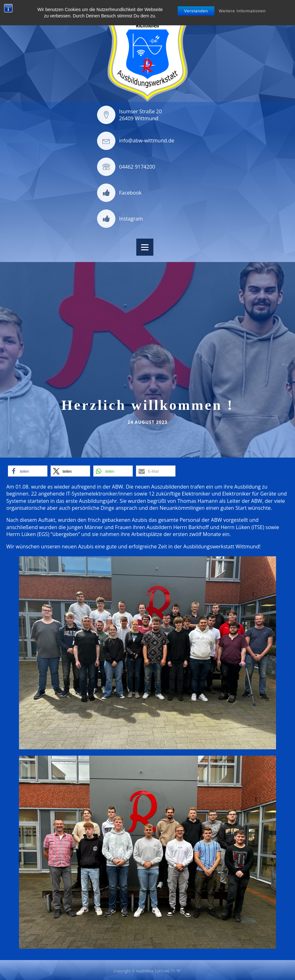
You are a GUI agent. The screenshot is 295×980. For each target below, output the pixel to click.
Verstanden (196, 11)
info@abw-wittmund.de (147, 140)
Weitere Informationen (242, 11)
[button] (28, 471)
